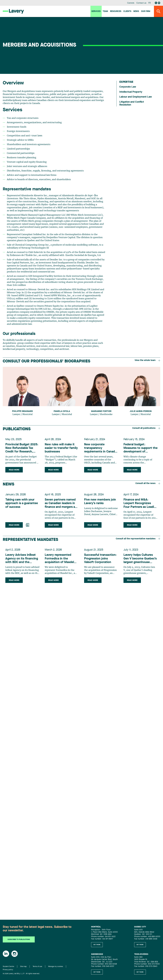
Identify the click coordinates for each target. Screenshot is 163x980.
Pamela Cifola (62, 411)
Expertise (126, 82)
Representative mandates (30, 543)
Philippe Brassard (22, 411)
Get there (97, 945)
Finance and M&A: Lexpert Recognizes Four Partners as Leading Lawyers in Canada (138, 506)
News (136, 11)
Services (96, 11)
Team (105, 11)
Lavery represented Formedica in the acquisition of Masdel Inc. (60, 563)
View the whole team (147, 360)
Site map (23, 967)
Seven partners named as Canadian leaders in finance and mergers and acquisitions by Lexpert (61, 506)
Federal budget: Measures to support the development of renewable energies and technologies (140, 449)
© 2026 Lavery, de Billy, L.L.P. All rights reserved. (21, 974)
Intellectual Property (131, 92)
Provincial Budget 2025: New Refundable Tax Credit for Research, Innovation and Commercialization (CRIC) (22, 449)
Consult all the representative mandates (138, 542)
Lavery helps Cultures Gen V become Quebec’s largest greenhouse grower (139, 563)
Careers (131, 3)
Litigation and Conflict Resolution (132, 103)
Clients (127, 11)
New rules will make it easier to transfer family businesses (60, 449)
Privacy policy (8, 970)
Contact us (141, 3)
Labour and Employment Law (136, 97)
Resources (116, 11)
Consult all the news (148, 485)
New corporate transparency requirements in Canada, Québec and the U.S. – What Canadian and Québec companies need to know (100, 449)
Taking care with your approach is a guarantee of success (22, 506)
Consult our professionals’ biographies (47, 361)
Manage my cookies (56, 967)
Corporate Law (128, 87)
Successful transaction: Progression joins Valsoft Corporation (101, 562)
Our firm (146, 11)
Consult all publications (146, 428)
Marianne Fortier (101, 411)
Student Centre (8, 967)
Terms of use (37, 967)
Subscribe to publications (19, 940)
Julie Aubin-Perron (141, 411)
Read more (15, 471)
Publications (17, 429)
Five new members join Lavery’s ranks (101, 504)
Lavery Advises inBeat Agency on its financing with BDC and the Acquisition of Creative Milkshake (22, 563)
